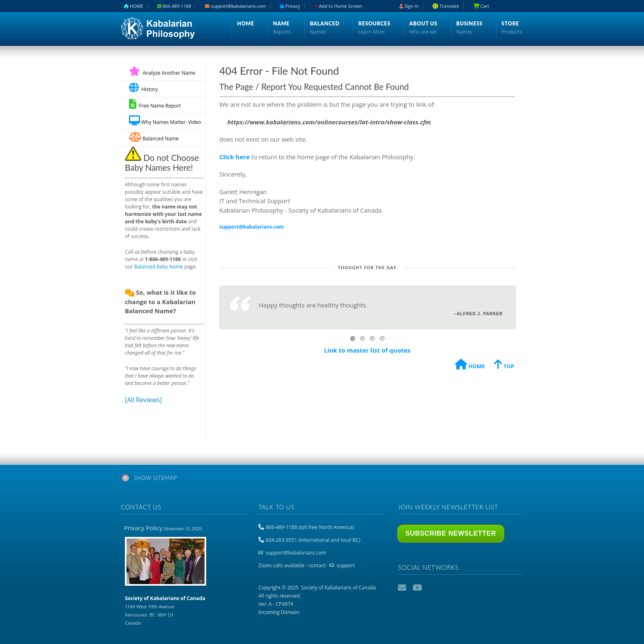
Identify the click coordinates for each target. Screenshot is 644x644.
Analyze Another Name (162, 73)
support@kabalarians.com (296, 553)
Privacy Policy (163, 528)
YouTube (418, 588)
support (346, 565)
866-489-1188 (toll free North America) (310, 527)
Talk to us (276, 507)
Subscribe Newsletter (451, 533)
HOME (470, 366)
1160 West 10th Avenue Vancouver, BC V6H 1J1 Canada (165, 610)
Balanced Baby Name (159, 267)
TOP (504, 366)
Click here (235, 157)
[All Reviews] (143, 400)
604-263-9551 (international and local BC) (313, 540)
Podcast (432, 588)
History (143, 88)
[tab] (322, 479)
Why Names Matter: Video (165, 120)
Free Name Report (155, 104)
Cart (481, 6)
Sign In (409, 6)
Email (403, 588)
